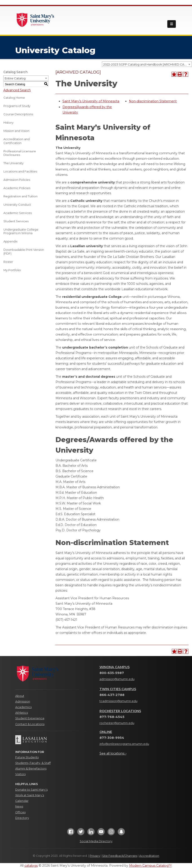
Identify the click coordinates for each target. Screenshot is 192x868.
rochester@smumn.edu (117, 723)
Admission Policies (17, 180)
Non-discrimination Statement (153, 101)
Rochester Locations (120, 711)
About (20, 696)
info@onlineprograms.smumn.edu (124, 744)
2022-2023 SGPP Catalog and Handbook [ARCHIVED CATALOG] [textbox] (147, 64)
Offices (20, 812)
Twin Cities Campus (118, 689)
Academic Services (18, 213)
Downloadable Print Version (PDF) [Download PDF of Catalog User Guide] (24, 252)
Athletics (22, 713)
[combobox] (147, 64)
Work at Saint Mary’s (30, 795)
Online (106, 732)
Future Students (27, 757)
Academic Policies (17, 188)
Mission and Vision (16, 131)
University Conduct (17, 205)
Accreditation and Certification (17, 141)
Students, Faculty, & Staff (33, 763)
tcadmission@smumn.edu (118, 701)
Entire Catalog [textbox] (15, 78)
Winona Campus (115, 667)
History (8, 122)
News (19, 806)
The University (13, 163)
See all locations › (113, 753)
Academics (23, 707)
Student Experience (30, 718)
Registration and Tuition (20, 196)
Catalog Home (14, 98)
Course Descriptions (18, 114)
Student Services (16, 221)
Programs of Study (17, 106)
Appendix (10, 241)
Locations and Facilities (20, 171)
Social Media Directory (96, 841)
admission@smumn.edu (117, 679)
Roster (8, 262)
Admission (23, 701)
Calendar (22, 801)
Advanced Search (17, 90)
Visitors (20, 774)
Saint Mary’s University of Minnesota (91, 101)
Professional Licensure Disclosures (20, 153)
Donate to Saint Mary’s (31, 790)
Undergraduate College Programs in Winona (21, 231)
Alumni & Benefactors (31, 769)
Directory (22, 818)
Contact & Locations (30, 724)
